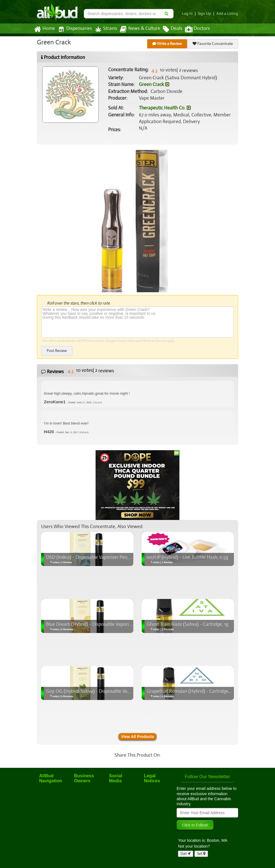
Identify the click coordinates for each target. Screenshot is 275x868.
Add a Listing (228, 14)
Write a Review (167, 44)
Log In (189, 14)
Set (201, 854)
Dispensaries (74, 29)
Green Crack (154, 85)
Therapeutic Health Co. (165, 108)
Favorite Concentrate (213, 44)
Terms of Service (154, 341)
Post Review (57, 351)
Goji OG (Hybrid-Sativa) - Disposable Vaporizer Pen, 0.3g (103, 691)
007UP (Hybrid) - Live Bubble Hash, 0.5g (187, 557)
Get (186, 854)
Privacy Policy (126, 341)
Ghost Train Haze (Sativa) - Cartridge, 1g (187, 624)
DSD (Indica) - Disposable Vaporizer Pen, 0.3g (92, 557)
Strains (104, 29)
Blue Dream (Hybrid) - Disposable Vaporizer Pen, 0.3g (99, 624)
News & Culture (137, 29)
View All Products (137, 737)
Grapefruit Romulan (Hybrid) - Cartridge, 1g (190, 691)
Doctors (193, 29)
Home (44, 29)
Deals (168, 29)
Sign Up (206, 14)
